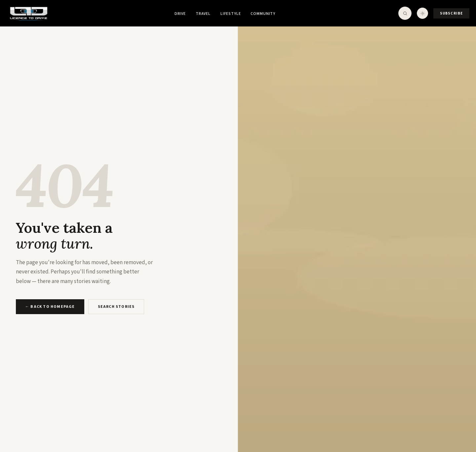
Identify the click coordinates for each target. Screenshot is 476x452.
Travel (203, 14)
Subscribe (451, 13)
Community (263, 14)
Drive (180, 14)
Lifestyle (231, 14)
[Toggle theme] (422, 13)
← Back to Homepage (50, 307)
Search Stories (116, 307)
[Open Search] (405, 13)
